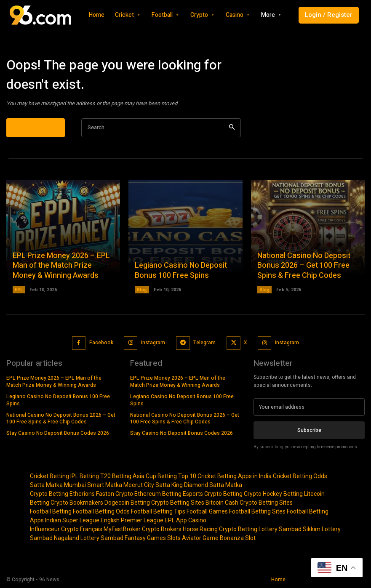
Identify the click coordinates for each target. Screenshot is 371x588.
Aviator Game (200, 538)
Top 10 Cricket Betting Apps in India (225, 476)
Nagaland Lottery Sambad (89, 538)
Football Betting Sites (257, 511)
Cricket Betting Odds (300, 476)
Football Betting (51, 511)
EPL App (176, 520)
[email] (309, 407)
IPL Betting (85, 476)
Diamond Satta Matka (213, 485)
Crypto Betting (49, 494)
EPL (19, 290)
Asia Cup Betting (155, 476)
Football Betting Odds (101, 511)
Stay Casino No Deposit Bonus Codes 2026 (58, 433)
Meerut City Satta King (153, 485)
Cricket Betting (49, 476)
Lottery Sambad (280, 529)
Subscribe (309, 430)
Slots (174, 538)
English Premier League (132, 520)
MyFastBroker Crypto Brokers (143, 529)
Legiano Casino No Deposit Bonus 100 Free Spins (181, 270)
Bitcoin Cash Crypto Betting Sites (249, 503)
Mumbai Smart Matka (93, 485)
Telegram (204, 342)
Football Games (207, 511)
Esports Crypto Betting (213, 494)
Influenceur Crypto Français (66, 529)
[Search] (232, 128)
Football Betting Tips (158, 511)
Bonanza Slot (238, 538)
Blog (142, 290)
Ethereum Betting (158, 494)
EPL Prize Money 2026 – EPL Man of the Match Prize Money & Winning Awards (61, 266)
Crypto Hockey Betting (273, 494)
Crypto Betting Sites (178, 503)
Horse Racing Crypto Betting (220, 529)
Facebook (101, 342)
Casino (197, 520)
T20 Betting (116, 476)
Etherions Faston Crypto (101, 494)
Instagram (153, 342)
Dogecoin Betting (127, 503)
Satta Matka (46, 485)
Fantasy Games (145, 538)
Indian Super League (72, 520)
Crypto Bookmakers (77, 503)
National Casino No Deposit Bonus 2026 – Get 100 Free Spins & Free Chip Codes (304, 266)
